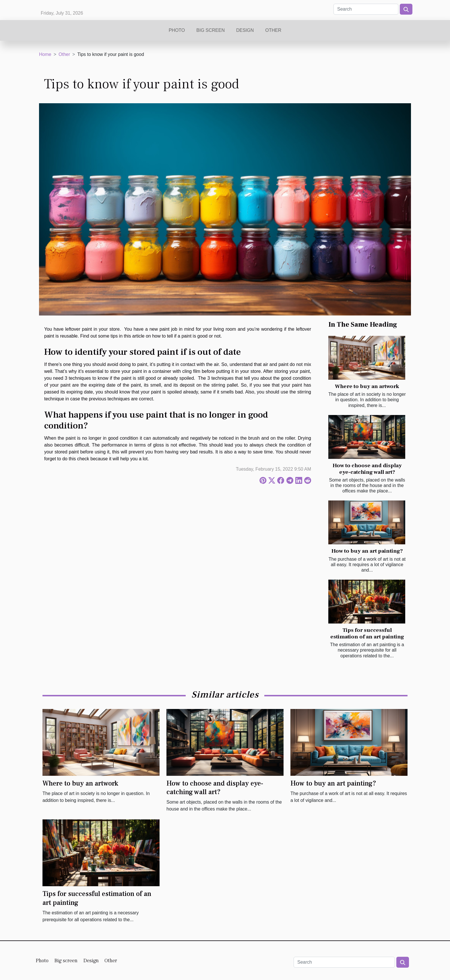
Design (245, 30)
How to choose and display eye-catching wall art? (367, 469)
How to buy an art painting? (367, 551)
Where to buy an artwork (367, 386)
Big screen (211, 30)
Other (273, 30)
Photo (177, 30)
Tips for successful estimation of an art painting (367, 633)
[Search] (366, 9)
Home (45, 54)
